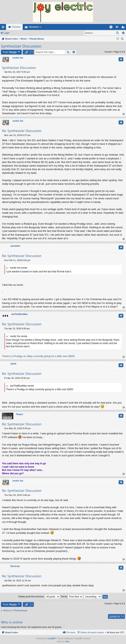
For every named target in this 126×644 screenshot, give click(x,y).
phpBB (51, 638)
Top (124, 114)
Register (20, 33)
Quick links (4, 28)
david (13, 364)
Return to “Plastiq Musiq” (16, 610)
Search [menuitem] (123, 39)
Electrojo (15, 566)
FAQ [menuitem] (112, 28)
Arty (67, 641)
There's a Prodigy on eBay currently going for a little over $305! (38, 356)
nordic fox (18, 58)
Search (117, 33)
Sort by (72, 597)
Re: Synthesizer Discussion (22, 131)
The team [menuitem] (71, 632)
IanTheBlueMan (20, 314)
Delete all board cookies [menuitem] (92, 632)
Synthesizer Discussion (21, 46)
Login (7, 33)
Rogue (20, 414)
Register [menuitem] (124, 28)
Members (34, 27)
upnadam (15, 246)
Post (10, 52)
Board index (12, 632)
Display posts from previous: (39, 597)
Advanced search (123, 33)
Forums (16, 27)
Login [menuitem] (118, 28)
